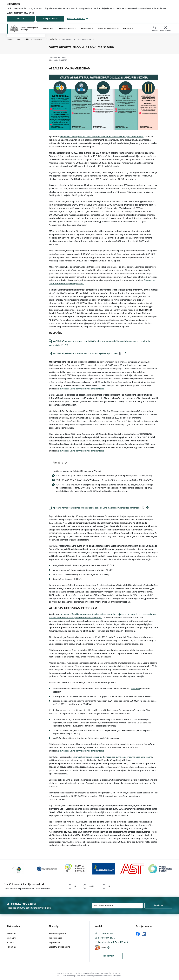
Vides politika (16, 57)
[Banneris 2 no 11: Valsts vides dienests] (47, 869)
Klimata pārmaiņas (18, 52)
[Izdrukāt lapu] (165, 46)
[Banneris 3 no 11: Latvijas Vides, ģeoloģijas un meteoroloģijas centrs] (75, 869)
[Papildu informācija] (67, 345)
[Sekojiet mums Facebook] (138, 934)
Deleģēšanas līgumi (19, 62)
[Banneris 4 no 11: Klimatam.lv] (104, 869)
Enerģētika (15, 47)
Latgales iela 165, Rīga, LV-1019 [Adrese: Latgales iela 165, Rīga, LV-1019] (113, 942)
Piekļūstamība (56, 938)
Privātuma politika (57, 933)
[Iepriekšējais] (13, 869)
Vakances (11, 933)
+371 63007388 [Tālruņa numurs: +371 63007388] (106, 933)
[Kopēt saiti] (66, 463)
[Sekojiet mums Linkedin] (144, 934)
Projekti (10, 942)
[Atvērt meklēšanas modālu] (155, 29)
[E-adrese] (100, 948)
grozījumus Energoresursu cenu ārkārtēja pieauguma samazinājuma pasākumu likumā (111, 757)
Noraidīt (21, 19)
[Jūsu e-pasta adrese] (117, 906)
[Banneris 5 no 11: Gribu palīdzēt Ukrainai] (132, 869)
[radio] (72, 886)
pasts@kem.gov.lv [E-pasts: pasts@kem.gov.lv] (107, 938)
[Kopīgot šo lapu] (165, 53)
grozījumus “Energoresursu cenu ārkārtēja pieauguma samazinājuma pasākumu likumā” (102, 137)
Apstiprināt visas (50, 19)
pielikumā (135, 689)
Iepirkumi (11, 938)
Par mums (12, 947)
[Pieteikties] (158, 906)
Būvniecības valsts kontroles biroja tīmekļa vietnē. (81, 389)
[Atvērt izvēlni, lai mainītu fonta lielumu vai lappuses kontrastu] (166, 29)
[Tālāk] (166, 869)
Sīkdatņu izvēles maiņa (60, 947)
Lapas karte (55, 942)
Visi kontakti (109, 956)
